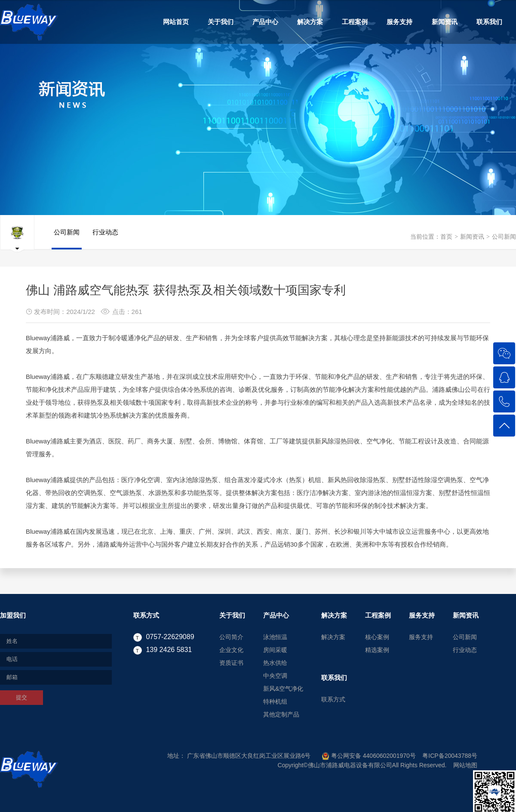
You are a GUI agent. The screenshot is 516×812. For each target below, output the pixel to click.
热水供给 (275, 663)
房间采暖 (275, 650)
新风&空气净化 (283, 689)
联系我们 (489, 22)
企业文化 (231, 650)
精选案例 (377, 650)
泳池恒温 (275, 637)
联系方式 (146, 615)
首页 (446, 237)
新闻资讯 (445, 22)
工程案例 (355, 22)
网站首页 (176, 22)
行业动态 (105, 239)
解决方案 (310, 22)
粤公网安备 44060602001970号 (369, 756)
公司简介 (231, 637)
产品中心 (265, 22)
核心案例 (377, 637)
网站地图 (465, 765)
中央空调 (275, 676)
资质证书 (231, 663)
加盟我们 (13, 615)
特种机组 (275, 701)
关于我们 (221, 22)
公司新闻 (504, 237)
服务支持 (399, 22)
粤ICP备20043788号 (450, 756)
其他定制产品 (281, 714)
